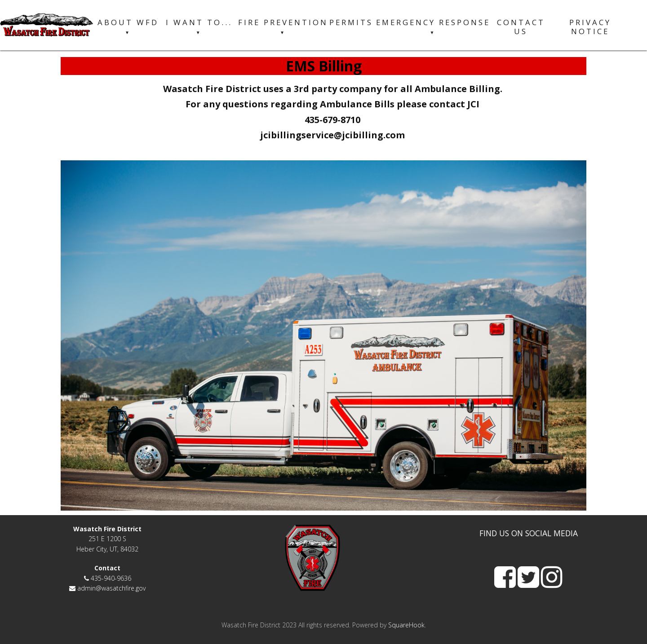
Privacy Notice (590, 27)
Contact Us (521, 27)
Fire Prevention (283, 27)
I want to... (199, 27)
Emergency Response (433, 27)
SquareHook (406, 625)
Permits (351, 22)
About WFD (128, 27)
